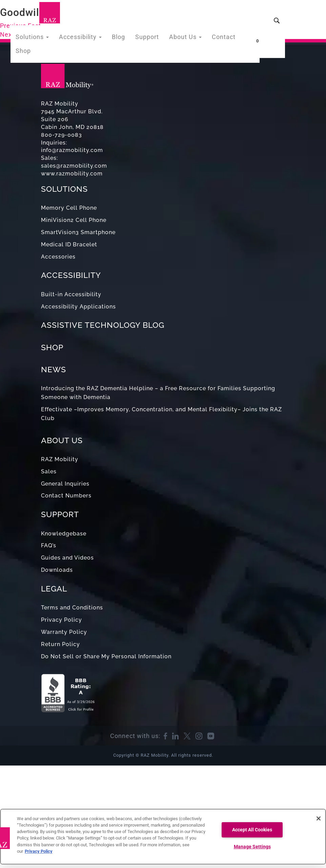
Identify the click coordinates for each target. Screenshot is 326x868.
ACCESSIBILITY (71, 275)
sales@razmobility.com (74, 166)
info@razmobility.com (72, 150)
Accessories (58, 257)
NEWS (54, 369)
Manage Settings (252, 847)
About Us (184, 39)
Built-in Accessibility (71, 294)
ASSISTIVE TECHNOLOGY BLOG (103, 325)
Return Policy (60, 644)
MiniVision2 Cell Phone (74, 220)
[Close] (319, 818)
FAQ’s (49, 545)
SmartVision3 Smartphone (78, 232)
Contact (220, 39)
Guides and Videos (67, 558)
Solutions (42, 39)
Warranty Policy (64, 632)
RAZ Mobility (60, 459)
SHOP (52, 347)
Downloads (57, 570)
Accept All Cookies (252, 830)
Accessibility (87, 39)
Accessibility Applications (78, 307)
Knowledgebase (64, 534)
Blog (122, 39)
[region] (163, 837)
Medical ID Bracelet (69, 244)
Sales (49, 471)
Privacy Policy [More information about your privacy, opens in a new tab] (39, 851)
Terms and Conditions (72, 608)
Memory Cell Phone (69, 208)
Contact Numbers (66, 496)
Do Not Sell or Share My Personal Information (106, 656)
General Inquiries (65, 484)
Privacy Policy (62, 620)
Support (149, 39)
